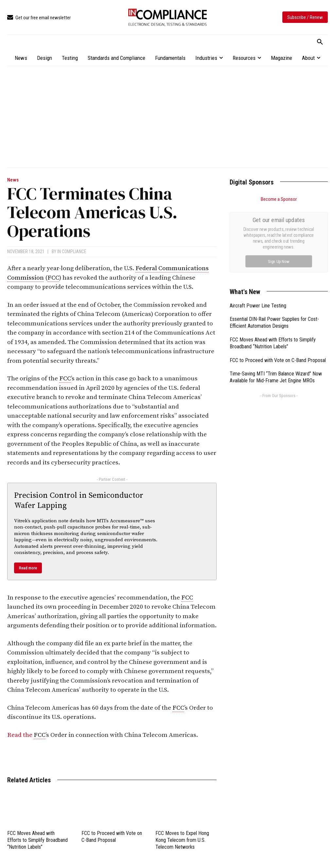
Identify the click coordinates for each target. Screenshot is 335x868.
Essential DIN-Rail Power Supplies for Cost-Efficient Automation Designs (274, 322)
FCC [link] (53, 278)
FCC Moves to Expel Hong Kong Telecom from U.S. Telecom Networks (182, 840)
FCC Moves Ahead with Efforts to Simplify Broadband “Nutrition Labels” (37, 840)
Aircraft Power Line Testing (258, 306)
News (13, 180)
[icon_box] (39, 18)
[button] (320, 42)
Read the (20, 735)
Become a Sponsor (279, 199)
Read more (28, 568)
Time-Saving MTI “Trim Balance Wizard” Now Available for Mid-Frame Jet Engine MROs (276, 377)
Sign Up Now (279, 261)
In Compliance (72, 252)
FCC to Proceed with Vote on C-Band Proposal (278, 360)
